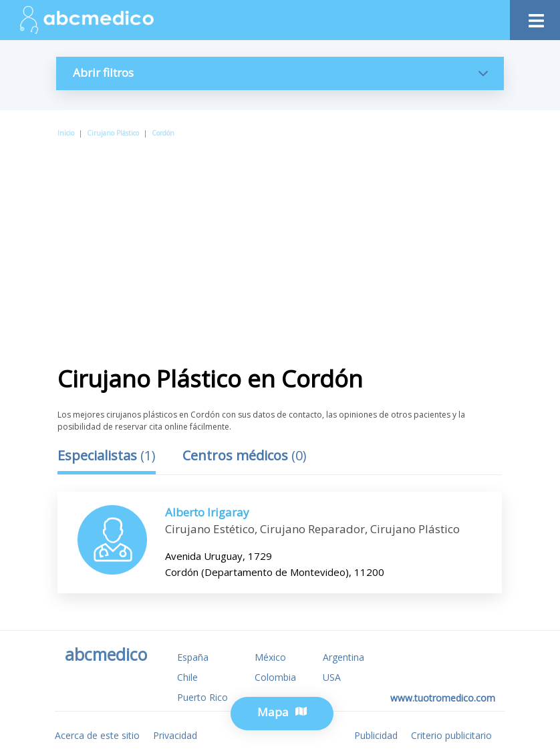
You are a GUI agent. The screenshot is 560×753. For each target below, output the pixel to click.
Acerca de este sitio (97, 735)
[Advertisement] (287, 240)
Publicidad (376, 735)
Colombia (275, 677)
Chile (187, 677)
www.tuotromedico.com (443, 698)
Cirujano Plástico (113, 133)
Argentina (343, 657)
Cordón (163, 133)
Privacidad (175, 735)
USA (332, 677)
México (270, 657)
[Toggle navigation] (535, 17)
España (193, 657)
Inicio (66, 133)
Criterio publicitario (451, 735)
